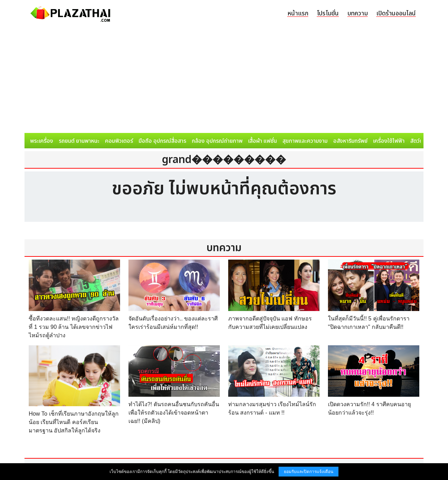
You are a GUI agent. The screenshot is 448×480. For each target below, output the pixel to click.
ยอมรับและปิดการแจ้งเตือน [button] (309, 472)
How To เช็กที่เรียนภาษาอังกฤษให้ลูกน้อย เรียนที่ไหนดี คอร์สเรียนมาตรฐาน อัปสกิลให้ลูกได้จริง (74, 422)
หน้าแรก (298, 13)
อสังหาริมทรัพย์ (350, 141)
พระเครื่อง (42, 141)
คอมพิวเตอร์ (119, 141)
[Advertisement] (224, 80)
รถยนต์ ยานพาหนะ (79, 141)
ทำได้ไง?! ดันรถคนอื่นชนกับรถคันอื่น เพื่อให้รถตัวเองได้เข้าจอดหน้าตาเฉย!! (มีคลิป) (174, 413)
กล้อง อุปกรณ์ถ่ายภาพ (217, 141)
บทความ (358, 13)
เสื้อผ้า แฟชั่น (262, 141)
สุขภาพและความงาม (305, 141)
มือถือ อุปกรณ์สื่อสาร (162, 141)
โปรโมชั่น (328, 13)
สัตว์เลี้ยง (420, 141)
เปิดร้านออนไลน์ (396, 13)
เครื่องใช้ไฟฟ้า (389, 141)
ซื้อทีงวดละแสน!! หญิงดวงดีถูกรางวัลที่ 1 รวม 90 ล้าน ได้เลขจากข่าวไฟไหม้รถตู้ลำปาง (74, 327)
